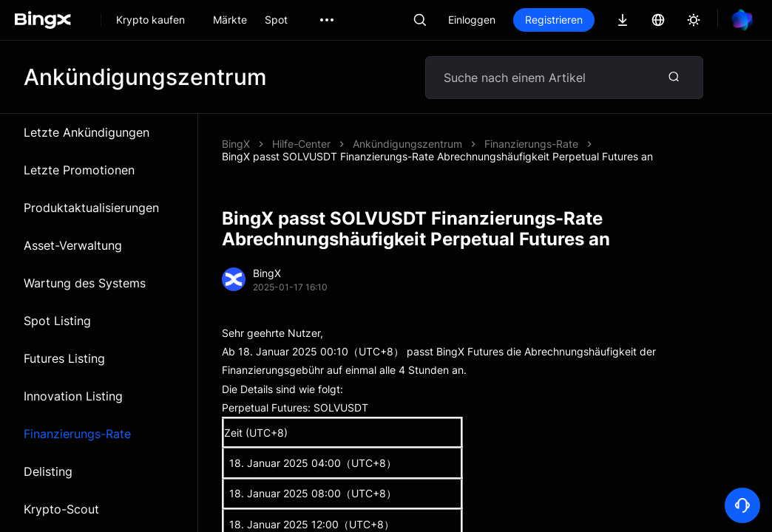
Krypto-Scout (61, 509)
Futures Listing (64, 358)
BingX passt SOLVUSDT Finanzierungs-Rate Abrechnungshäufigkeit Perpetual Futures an (437, 156)
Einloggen (472, 20)
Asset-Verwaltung (73, 245)
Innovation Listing (73, 396)
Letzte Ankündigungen (87, 132)
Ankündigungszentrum (407, 144)
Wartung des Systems (85, 283)
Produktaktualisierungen (91, 208)
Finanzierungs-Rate (77, 434)
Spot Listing (57, 321)
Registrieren (554, 20)
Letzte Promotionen (79, 170)
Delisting (48, 471)
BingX (236, 144)
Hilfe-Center (301, 144)
